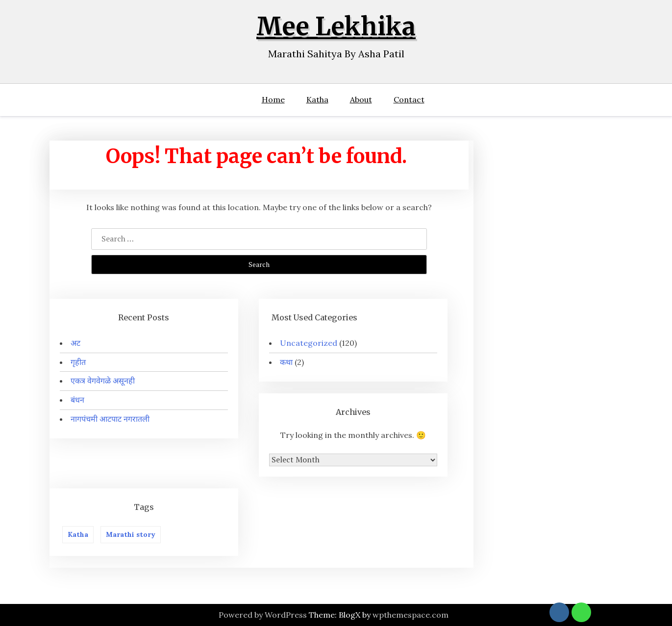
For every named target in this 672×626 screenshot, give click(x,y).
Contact (409, 99)
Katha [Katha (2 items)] (78, 534)
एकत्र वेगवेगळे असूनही (103, 381)
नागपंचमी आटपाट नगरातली (110, 419)
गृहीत (78, 362)
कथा (286, 362)
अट (75, 343)
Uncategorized (309, 343)
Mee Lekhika (336, 27)
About (361, 99)
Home (273, 99)
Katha (317, 99)
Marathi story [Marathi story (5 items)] (131, 534)
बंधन (77, 400)
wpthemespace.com (411, 615)
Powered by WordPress (263, 615)
